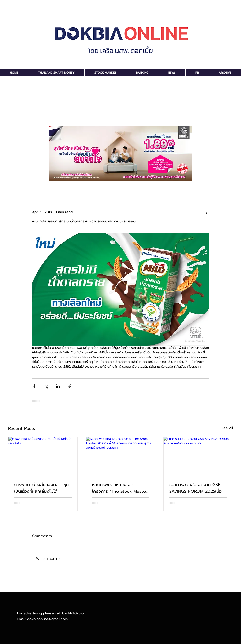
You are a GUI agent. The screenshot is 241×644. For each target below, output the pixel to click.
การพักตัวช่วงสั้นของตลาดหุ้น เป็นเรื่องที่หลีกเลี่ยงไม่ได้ (41, 488)
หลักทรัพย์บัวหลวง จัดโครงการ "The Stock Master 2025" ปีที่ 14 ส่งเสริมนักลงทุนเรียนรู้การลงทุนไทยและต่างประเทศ (120, 488)
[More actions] (206, 212)
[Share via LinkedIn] (58, 386)
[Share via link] (69, 386)
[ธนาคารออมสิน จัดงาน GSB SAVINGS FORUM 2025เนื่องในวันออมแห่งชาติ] (198, 456)
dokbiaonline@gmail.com (47, 619)
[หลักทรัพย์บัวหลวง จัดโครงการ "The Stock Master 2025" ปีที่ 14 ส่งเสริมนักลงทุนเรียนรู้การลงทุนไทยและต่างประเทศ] (121, 456)
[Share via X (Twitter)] (46, 386)
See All (227, 428)
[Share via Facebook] (34, 386)
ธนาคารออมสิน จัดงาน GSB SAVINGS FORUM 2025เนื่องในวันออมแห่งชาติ (197, 488)
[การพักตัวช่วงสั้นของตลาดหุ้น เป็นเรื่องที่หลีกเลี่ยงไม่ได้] (43, 456)
